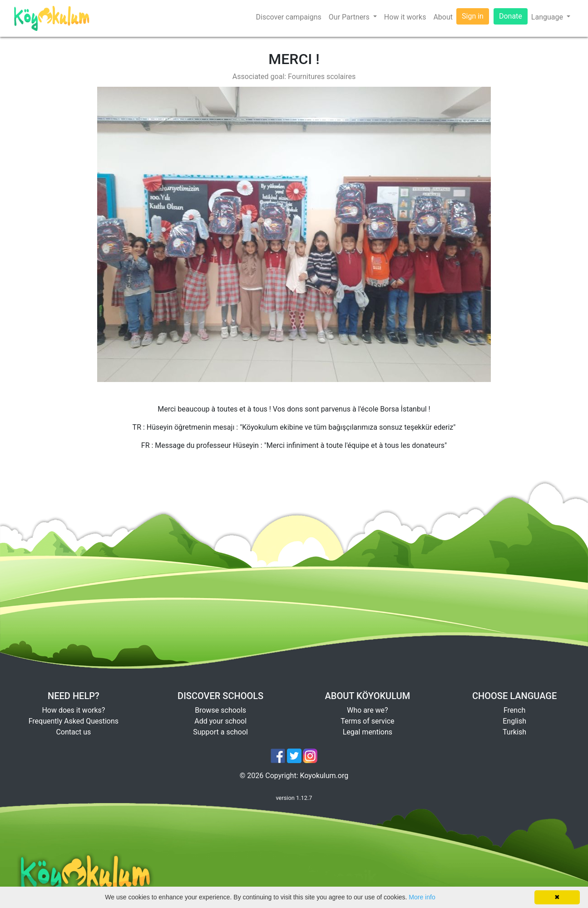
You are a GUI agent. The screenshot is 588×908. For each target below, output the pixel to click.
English (514, 721)
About (443, 17)
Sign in (473, 16)
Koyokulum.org (324, 776)
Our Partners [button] (350, 17)
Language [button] (548, 17)
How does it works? (73, 710)
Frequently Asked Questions (74, 721)
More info (422, 897)
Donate (511, 16)
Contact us (73, 732)
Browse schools (220, 710)
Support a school (220, 732)
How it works (405, 17)
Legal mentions (368, 732)
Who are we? (368, 710)
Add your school (220, 721)
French (514, 710)
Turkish (514, 732)
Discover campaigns (288, 17)
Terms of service (367, 721)
